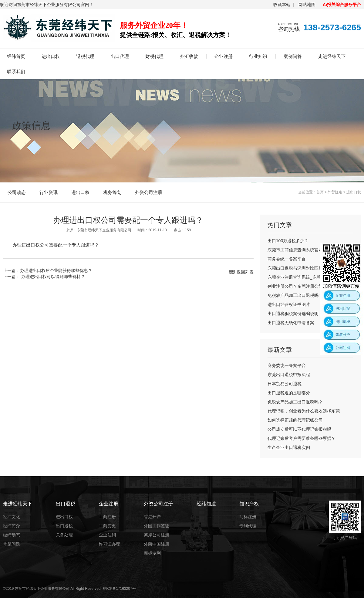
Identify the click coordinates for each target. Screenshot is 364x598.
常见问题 (12, 544)
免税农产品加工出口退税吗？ (295, 295)
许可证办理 (110, 544)
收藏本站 (282, 5)
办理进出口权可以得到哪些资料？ (52, 277)
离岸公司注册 (157, 535)
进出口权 (51, 56)
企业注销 (107, 535)
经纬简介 (12, 526)
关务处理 (64, 535)
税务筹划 (112, 192)
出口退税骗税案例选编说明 (293, 314)
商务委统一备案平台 (287, 259)
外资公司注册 (149, 192)
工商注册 (107, 517)
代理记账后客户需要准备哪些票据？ (302, 438)
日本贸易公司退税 (285, 384)
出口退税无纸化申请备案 (291, 323)
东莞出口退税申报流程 (289, 375)
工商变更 (107, 526)
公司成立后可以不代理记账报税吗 (299, 429)
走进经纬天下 (332, 56)
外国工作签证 (157, 526)
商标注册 (248, 517)
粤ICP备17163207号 (119, 589)
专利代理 (248, 526)
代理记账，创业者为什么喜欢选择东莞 (304, 411)
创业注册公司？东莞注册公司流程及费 (304, 286)
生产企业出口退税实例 (289, 447)
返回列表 (245, 272)
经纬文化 (12, 517)
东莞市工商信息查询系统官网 (295, 250)
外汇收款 (189, 56)
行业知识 (258, 56)
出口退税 (64, 526)
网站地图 (307, 5)
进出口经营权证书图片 (289, 304)
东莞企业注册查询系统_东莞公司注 (301, 277)
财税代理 (154, 56)
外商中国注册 (157, 544)
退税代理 (85, 56)
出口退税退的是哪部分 (289, 393)
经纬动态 (12, 535)
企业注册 (224, 56)
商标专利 (152, 553)
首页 (320, 192)
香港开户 (152, 517)
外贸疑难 (335, 192)
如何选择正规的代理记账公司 (295, 420)
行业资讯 (49, 192)
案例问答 (293, 56)
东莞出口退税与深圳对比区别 (295, 268)
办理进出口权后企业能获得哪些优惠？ (56, 270)
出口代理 (120, 56)
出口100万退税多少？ (288, 241)
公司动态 (17, 192)
